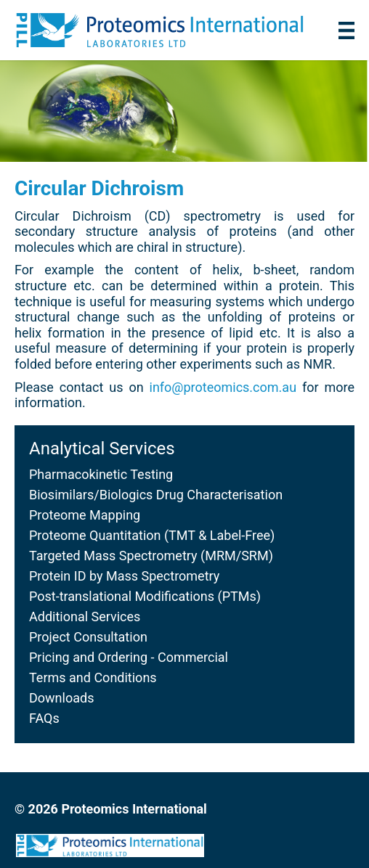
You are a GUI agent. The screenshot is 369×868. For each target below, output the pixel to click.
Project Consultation (88, 637)
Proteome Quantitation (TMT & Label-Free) (152, 535)
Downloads (61, 698)
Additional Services (85, 617)
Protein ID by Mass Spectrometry (124, 576)
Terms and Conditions (93, 677)
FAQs (44, 718)
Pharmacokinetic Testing (101, 474)
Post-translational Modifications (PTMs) (145, 596)
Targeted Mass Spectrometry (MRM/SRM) (151, 556)
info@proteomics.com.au (223, 387)
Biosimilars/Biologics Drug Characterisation (156, 495)
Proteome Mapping (85, 515)
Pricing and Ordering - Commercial (129, 657)
